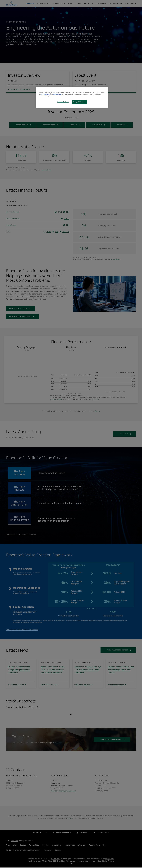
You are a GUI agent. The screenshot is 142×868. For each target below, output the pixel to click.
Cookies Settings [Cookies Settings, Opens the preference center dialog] (63, 102)
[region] (72, 97)
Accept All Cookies (79, 102)
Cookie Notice (57, 94)
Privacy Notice (46, 94)
